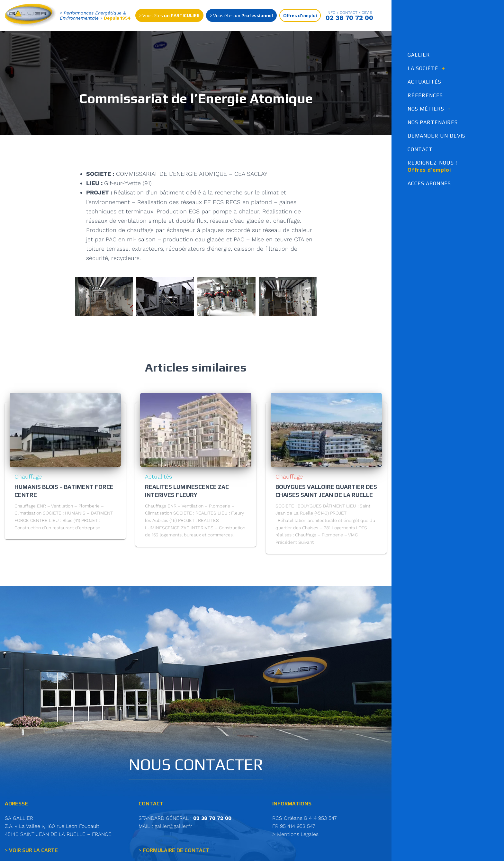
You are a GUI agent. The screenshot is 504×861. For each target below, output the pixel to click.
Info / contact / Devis (350, 13)
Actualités (158, 478)
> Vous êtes (169, 16)
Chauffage (28, 478)
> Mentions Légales (295, 835)
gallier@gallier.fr (173, 827)
